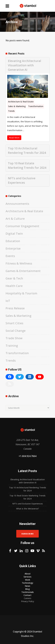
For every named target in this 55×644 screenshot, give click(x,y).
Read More (14, 138)
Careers (28, 598)
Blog (27, 589)
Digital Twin (14, 234)
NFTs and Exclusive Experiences (22, 180)
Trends (11, 111)
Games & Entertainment (23, 271)
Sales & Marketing (17, 106)
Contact (27, 595)
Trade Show (14, 338)
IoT (8, 301)
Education (13, 241)
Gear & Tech (14, 278)
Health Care (14, 286)
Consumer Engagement (22, 226)
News (27, 586)
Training (12, 346)
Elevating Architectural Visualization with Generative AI (24, 65)
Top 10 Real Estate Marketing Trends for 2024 (27, 165)
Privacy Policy (28, 601)
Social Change (16, 331)
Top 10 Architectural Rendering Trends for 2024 (27, 150)
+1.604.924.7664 (27, 456)
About (28, 574)
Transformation (36, 106)
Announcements (17, 204)
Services (27, 577)
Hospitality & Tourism (21, 293)
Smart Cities (14, 323)
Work (28, 580)
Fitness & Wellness (19, 263)
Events (10, 256)
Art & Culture (15, 219)
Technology (27, 583)
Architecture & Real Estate (21, 102)
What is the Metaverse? (28, 509)
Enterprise (13, 248)
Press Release (15, 308)
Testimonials (28, 592)
